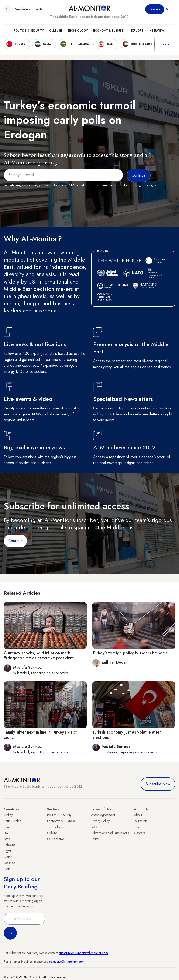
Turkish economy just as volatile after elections (127, 735)
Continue (15, 541)
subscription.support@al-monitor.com (83, 953)
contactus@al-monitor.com (67, 962)
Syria (7, 869)
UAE (7, 833)
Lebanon (9, 863)
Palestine (10, 845)
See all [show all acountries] (166, 44)
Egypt (7, 851)
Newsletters (22, 9)
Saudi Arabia (12, 821)
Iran (6, 827)
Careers (139, 833)
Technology (77, 31)
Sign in (171, 9)
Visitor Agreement (103, 815)
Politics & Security (29, 31)
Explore (137, 31)
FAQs (94, 827)
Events (38, 9)
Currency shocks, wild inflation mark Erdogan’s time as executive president (39, 656)
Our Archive (55, 839)
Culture (55, 31)
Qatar (8, 857)
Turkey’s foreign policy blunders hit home (130, 653)
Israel (7, 839)
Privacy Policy (100, 821)
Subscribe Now (158, 784)
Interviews (157, 31)
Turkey (8, 815)
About (138, 815)
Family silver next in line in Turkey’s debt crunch (40, 735)
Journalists (141, 821)
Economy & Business (109, 31)
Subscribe (155, 9)
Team (138, 827)
